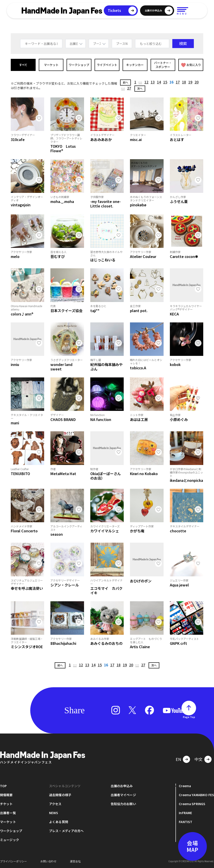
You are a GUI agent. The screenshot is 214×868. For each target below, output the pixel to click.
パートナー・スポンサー (163, 65)
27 (129, 88)
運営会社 (75, 861)
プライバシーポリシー (13, 861)
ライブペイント (107, 65)
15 (165, 82)
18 (184, 82)
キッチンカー (135, 65)
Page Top (189, 717)
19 (190, 82)
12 (146, 82)
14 (159, 82)
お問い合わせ (48, 861)
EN (178, 759)
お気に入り (191, 65)
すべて (23, 65)
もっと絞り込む (151, 44)
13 (153, 82)
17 (178, 82)
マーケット (51, 65)
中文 (199, 759)
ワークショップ (79, 65)
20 (197, 82)
